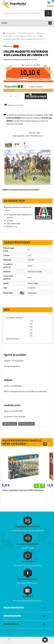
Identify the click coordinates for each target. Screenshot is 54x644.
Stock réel (28, 597)
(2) (31, 324)
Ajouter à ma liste (14, 105)
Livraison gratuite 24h (28, 544)
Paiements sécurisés (28, 579)
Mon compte (11, 624)
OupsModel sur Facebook (28, 526)
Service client (28, 561)
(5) (31, 321)
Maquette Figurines (26, 33)
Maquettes (12, 33)
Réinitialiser (13, 339)
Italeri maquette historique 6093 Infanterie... (24, 490)
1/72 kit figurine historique (25, 36)
